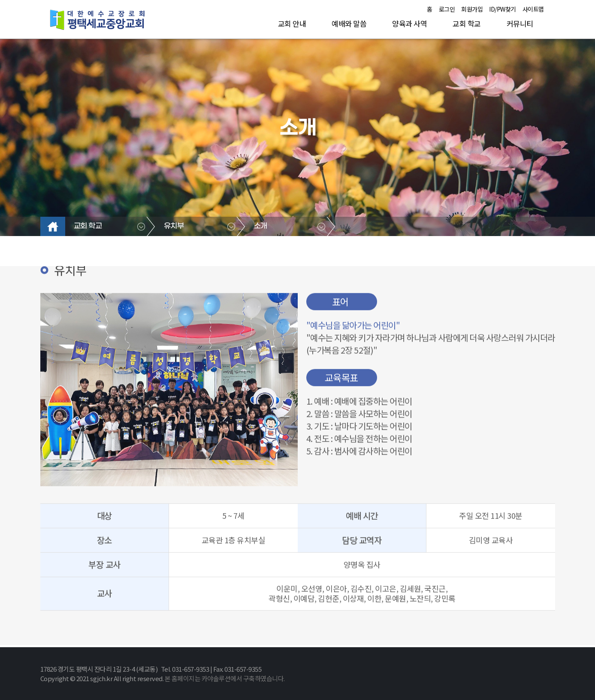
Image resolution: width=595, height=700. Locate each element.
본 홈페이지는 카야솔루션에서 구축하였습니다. (225, 678)
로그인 (447, 9)
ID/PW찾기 (503, 9)
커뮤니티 (520, 23)
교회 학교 (467, 23)
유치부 (174, 226)
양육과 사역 (409, 23)
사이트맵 (533, 9)
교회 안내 (292, 23)
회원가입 (472, 9)
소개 (261, 226)
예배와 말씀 (349, 23)
